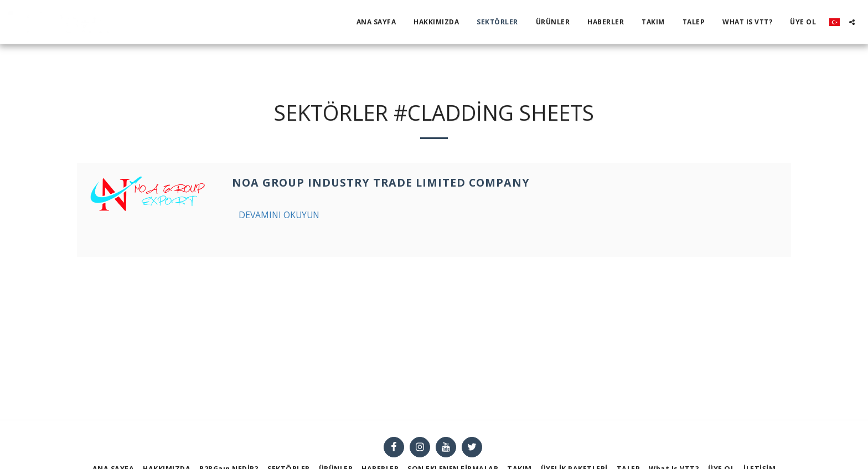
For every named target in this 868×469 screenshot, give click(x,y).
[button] (852, 22)
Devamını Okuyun (279, 215)
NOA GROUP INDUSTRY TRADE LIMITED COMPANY (381, 182)
